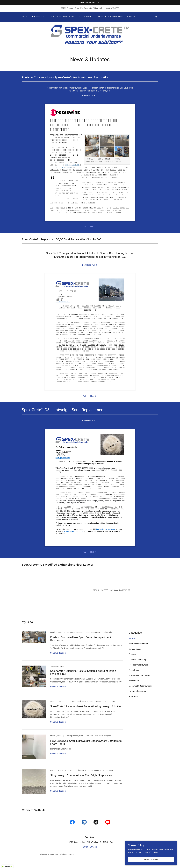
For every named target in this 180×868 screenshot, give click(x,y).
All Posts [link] (133, 644)
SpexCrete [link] (133, 703)
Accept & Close (152, 859)
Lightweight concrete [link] (138, 697)
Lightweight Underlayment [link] (140, 692)
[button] (38, 17)
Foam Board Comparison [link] (140, 681)
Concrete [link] (133, 660)
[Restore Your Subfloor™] (90, 2)
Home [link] (25, 17)
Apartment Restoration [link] (139, 650)
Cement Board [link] (135, 655)
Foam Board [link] (134, 676)
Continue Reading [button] (58, 659)
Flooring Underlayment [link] (139, 671)
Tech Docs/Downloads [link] (111, 17)
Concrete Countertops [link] (138, 666)
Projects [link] (89, 17)
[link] (90, 39)
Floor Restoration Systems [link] (64, 17)
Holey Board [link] (134, 687)
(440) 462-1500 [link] (112, 8)
